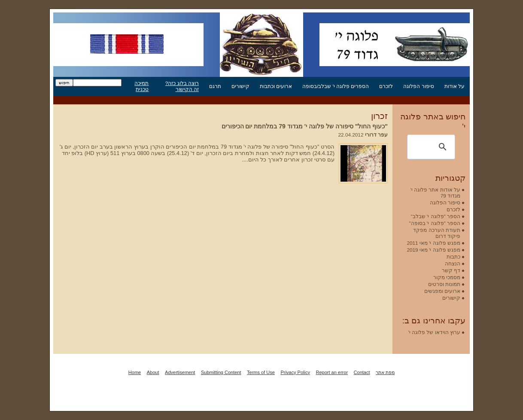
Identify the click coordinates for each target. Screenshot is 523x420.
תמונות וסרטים (444, 284)
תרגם (215, 86)
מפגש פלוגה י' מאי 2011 (433, 243)
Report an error (332, 372)
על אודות (455, 86)
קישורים (240, 86)
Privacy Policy (295, 372)
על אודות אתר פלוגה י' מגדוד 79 (435, 193)
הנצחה (453, 263)
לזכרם (386, 86)
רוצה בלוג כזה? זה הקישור (182, 86)
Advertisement (180, 372)
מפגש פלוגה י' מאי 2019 (433, 250)
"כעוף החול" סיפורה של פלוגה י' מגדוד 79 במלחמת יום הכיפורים (305, 126)
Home (135, 372)
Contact (362, 372)
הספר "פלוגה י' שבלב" (436, 216)
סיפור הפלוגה (418, 86)
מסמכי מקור (447, 277)
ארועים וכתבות (276, 86)
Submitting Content (221, 372)
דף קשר (451, 270)
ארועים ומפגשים (442, 291)
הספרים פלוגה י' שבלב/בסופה (336, 86)
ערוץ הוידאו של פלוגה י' (434, 332)
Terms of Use (261, 372)
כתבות (453, 257)
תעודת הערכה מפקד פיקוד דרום (437, 233)
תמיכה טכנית (141, 86)
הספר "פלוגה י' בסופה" (435, 223)
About (153, 372)
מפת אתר (385, 372)
